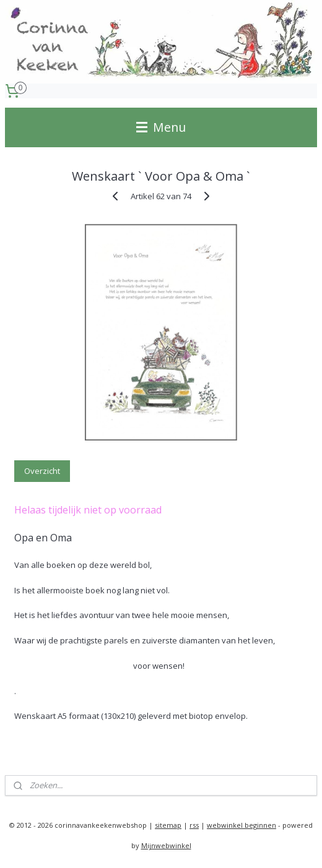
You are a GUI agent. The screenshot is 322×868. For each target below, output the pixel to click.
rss (194, 825)
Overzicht (42, 471)
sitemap (168, 825)
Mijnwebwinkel (166, 845)
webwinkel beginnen (241, 825)
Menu (161, 127)
